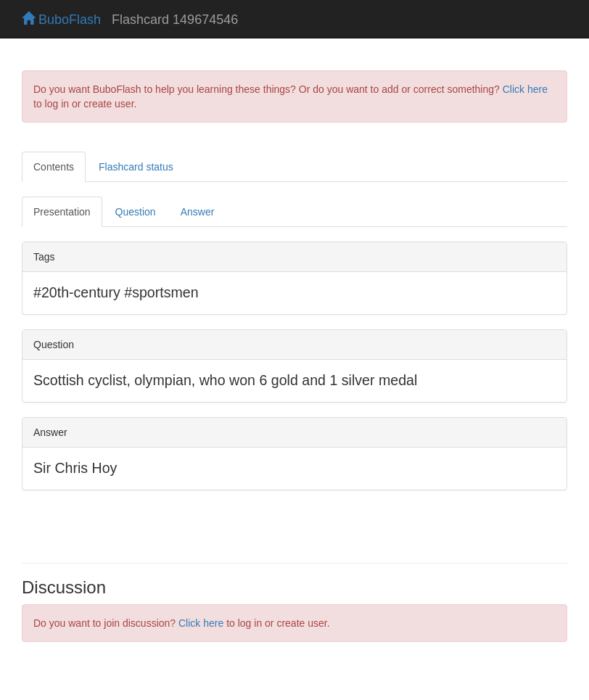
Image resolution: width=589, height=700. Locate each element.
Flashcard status (136, 167)
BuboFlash (61, 20)
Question (136, 212)
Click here (525, 89)
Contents (54, 167)
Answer (198, 212)
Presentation (62, 212)
